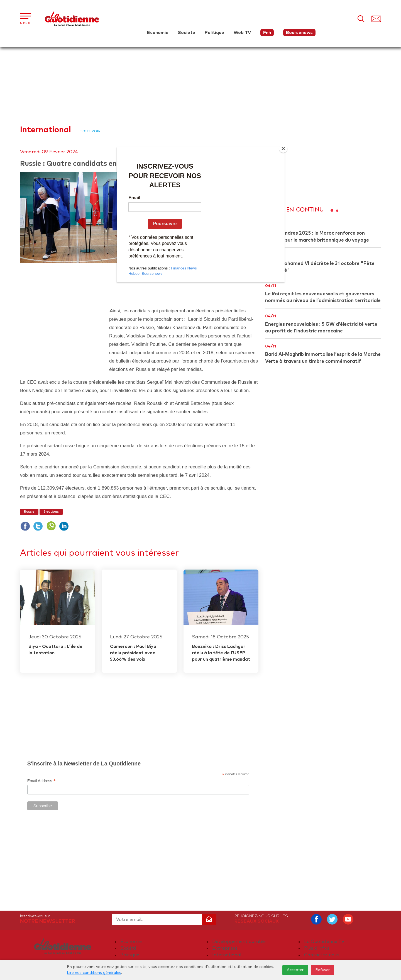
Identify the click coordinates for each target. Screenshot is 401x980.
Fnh (267, 33)
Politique (214, 33)
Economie (158, 33)
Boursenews (299, 33)
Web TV (242, 33)
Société (187, 33)
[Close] (283, 149)
